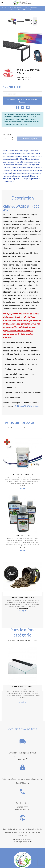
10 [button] (33, 713)
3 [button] (12, 713)
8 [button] (27, 713)
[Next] (40, 21)
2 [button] (9, 713)
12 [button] (39, 713)
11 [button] (36, 713)
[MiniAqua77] (22, 3)
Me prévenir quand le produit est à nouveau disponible (22, 101)
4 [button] (15, 713)
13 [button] (18, 716)
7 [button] (24, 713)
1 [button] (6, 713)
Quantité (7, 135)
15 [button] (24, 716)
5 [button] (18, 713)
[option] (12, 21)
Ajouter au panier (30, 139)
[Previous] (5, 21)
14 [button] (21, 716)
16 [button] (27, 716)
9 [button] (30, 713)
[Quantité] (9, 138)
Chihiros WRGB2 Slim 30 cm (27, 406)
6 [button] (21, 713)
